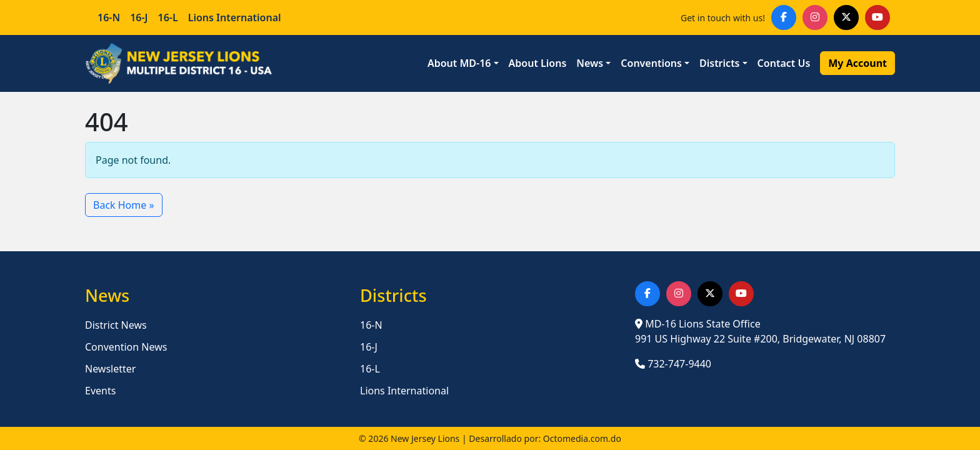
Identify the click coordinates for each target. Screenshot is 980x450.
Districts (720, 63)
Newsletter (110, 369)
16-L (168, 17)
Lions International (235, 17)
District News (116, 325)
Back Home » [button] (124, 205)
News (590, 63)
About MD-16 (459, 63)
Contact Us (784, 63)
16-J (139, 17)
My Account (857, 63)
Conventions (651, 63)
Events (100, 391)
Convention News (126, 347)
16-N (109, 17)
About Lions (538, 63)
